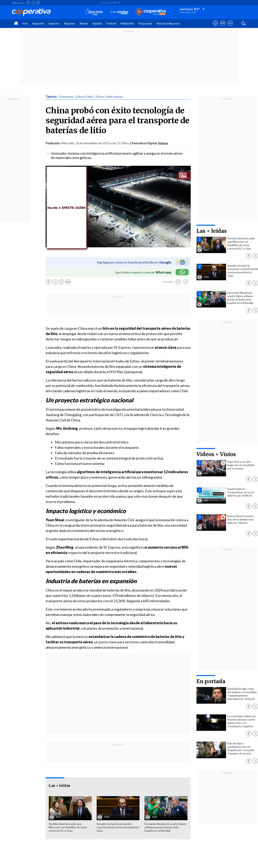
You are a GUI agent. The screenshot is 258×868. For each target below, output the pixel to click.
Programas (145, 24)
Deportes (54, 24)
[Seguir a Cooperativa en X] (33, 3)
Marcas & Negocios (168, 24)
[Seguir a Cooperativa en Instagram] (38, 3)
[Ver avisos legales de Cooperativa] (215, 27)
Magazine (38, 24)
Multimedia (127, 24)
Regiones (70, 24)
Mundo (84, 24)
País (25, 24)
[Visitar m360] (223, 27)
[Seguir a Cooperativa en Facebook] (28, 3)
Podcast (111, 24)
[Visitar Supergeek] (230, 27)
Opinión (97, 24)
